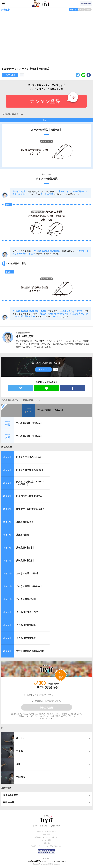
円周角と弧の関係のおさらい (30, 470)
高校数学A (6, 788)
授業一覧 (47, 843)
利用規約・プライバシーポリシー (50, 714)
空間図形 (21, 777)
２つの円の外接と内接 (27, 612)
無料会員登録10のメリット (47, 831)
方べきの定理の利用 (26, 599)
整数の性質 (9, 802)
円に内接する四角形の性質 (29, 496)
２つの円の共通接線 (26, 638)
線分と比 (21, 738)
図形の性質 (6, 447)
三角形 (19, 751)
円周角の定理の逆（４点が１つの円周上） (30, 483)
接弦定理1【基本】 (25, 548)
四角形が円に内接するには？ (30, 509)
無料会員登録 (86, 3)
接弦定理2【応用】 (25, 561)
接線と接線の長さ (25, 522)
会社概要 (47, 834)
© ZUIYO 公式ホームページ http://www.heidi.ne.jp (47, 860)
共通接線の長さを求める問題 (30, 651)
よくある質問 (47, 840)
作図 (18, 764)
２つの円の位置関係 (26, 625)
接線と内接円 (23, 535)
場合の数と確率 (11, 795)
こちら (41, 718)
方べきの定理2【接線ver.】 (51, 410)
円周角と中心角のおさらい (29, 457)
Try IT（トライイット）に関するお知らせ (47, 846)
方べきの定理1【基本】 (28, 573)
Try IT (47, 3)
